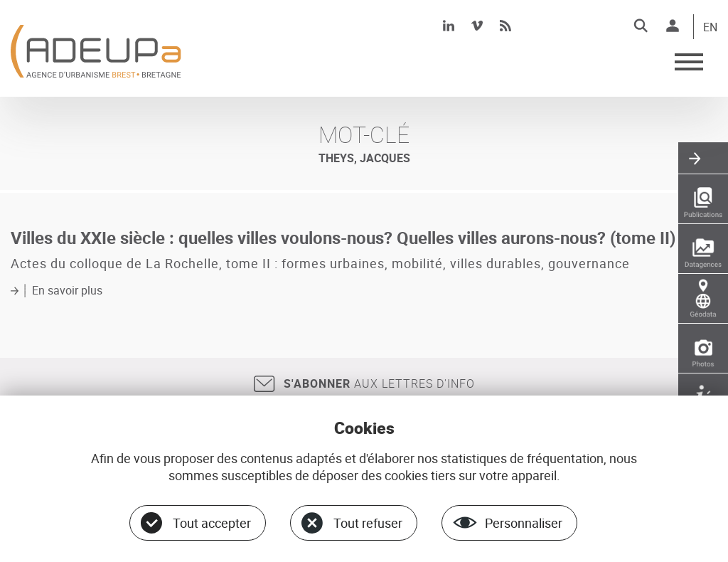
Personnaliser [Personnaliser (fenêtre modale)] (524, 523)
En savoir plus (67, 290)
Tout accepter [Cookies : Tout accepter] (212, 523)
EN (710, 28)
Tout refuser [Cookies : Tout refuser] (368, 523)
